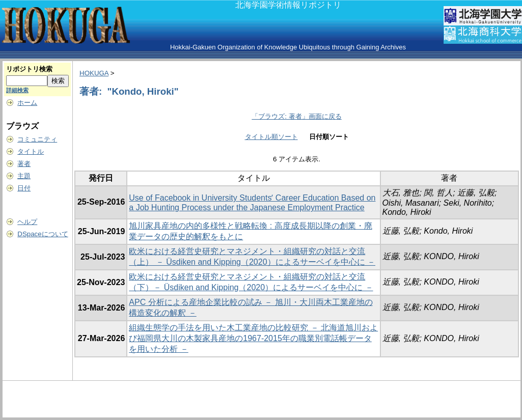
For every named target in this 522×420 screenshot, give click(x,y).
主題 (24, 176)
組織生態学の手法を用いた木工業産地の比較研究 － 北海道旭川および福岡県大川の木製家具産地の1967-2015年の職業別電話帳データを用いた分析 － (253, 338)
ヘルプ (27, 222)
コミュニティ (37, 139)
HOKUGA (94, 73)
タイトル (31, 151)
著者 (24, 164)
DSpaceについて (43, 234)
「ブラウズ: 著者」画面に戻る (296, 116)
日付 (24, 188)
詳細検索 (17, 90)
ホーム (27, 103)
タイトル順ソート (271, 137)
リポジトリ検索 (29, 69)
